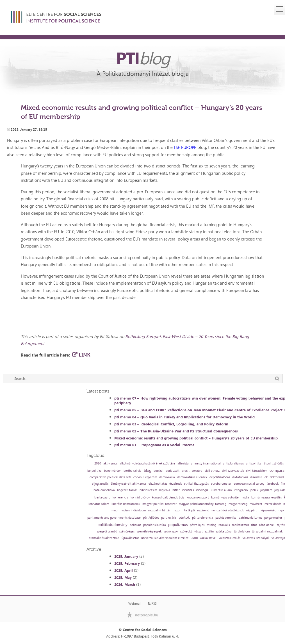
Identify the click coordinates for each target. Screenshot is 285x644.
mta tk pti (188, 510)
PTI (143, 58)
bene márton (113, 471)
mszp (176, 510)
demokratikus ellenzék (192, 477)
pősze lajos (197, 525)
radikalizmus (240, 525)
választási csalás (230, 538)
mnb (114, 510)
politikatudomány (112, 525)
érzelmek (175, 484)
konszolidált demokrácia (168, 497)
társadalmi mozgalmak (267, 531)
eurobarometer (221, 484)
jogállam (266, 490)
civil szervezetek (233, 471)
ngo (281, 510)
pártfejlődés (151, 518)
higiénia (165, 490)
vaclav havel (208, 538)
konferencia (120, 497)
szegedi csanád (107, 531)
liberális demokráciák (126, 504)
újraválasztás (130, 538)
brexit (186, 471)
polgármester (273, 518)
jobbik (254, 490)
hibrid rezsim (148, 490)
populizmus (178, 525)
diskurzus (256, 477)
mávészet (256, 504)
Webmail (135, 604)
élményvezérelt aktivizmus (128, 484)
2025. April (124, 570)
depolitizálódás (220, 477)
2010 (98, 463)
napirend (203, 510)
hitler (176, 490)
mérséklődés (273, 504)
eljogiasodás (100, 484)
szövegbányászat (191, 531)
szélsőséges (127, 531)
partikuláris (169, 518)
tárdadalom (242, 531)
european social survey (249, 484)
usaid (194, 538)
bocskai (159, 471)
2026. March (125, 584)
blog (148, 470)
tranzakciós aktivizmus (104, 538)
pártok (184, 517)
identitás (188, 490)
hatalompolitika (104, 490)
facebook (273, 484)
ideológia (202, 490)
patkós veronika (226, 518)
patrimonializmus (250, 518)
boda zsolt (173, 471)
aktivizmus (110, 463)
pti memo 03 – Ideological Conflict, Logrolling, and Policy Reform (171, 424)
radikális (224, 525)
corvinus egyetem (145, 477)
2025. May (123, 577)
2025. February (127, 563)
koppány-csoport (198, 497)
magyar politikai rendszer (159, 504)
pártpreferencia (203, 518)
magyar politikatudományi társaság (203, 504)
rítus (254, 525)
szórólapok (171, 531)
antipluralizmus (233, 463)
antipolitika (254, 463)
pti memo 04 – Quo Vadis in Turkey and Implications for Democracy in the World (184, 417)
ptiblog (211, 525)
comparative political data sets (110, 477)
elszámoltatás (158, 484)
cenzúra (197, 471)
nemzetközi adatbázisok (228, 510)
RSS (152, 604)
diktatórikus (240, 477)
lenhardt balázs (99, 504)
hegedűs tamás (127, 490)
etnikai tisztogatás (196, 484)
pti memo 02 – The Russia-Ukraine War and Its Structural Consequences (176, 431)
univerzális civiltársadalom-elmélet (165, 538)
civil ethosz (212, 471)
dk (266, 477)
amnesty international (206, 463)
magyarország (238, 504)
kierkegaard (102, 497)
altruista (183, 463)
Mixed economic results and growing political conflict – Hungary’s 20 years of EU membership (196, 438)
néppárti (252, 510)
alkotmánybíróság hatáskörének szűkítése (147, 463)
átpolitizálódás (274, 463)
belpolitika (94, 471)
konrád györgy (140, 497)
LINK (84, 355)
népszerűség (268, 510)
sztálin (209, 531)
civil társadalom (257, 471)
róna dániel (267, 525)
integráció (241, 490)
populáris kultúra (155, 525)
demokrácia (167, 477)
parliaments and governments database (114, 518)
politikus (135, 525)
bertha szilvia (133, 471)
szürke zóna (224, 531)
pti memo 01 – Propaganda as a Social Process (154, 445)
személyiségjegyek (149, 531)
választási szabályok (256, 538)
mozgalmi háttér (159, 510)
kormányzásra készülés (266, 497)
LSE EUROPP (185, 147)
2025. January (126, 556)
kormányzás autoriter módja (230, 497)
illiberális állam (221, 490)
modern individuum (133, 510)
